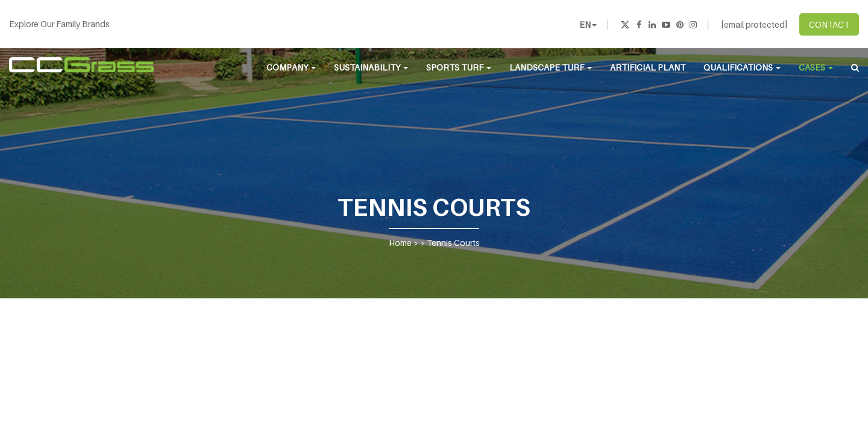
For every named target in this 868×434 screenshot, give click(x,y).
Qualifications (742, 67)
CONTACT (829, 24)
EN (588, 24)
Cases (816, 67)
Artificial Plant (648, 67)
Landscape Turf (551, 67)
